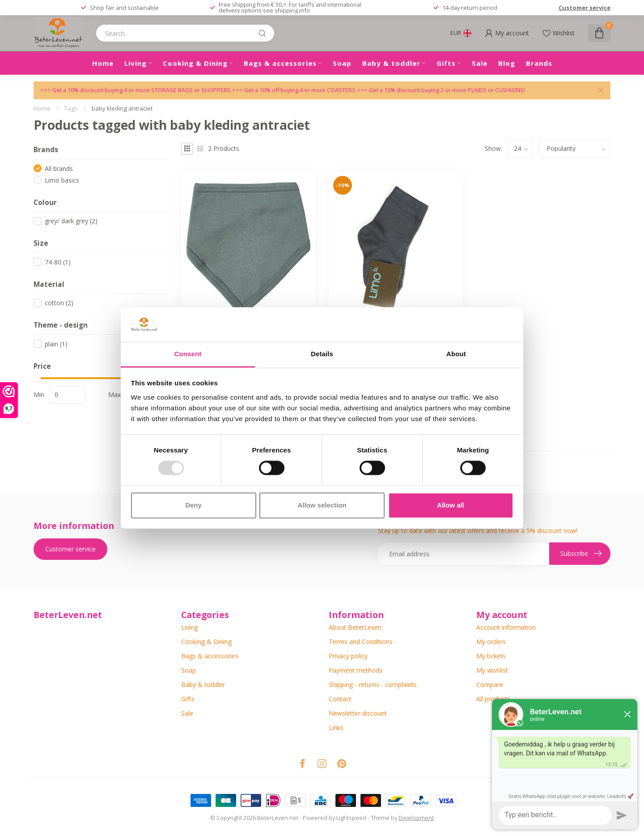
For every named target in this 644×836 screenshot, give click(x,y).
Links (336, 727)
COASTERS (342, 90)
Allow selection (322, 505)
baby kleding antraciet (122, 108)
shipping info (292, 10)
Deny (193, 505)
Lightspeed (351, 818)
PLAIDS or (481, 90)
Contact (340, 699)
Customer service (585, 8)
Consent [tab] (188, 354)
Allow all (451, 505)
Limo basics (62, 180)
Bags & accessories (280, 63)
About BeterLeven (355, 627)
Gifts (446, 63)
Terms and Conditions (361, 642)
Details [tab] (322, 354)
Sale (480, 63)
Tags (71, 108)
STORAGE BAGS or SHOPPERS (192, 90)
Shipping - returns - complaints (373, 685)
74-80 (58, 262)
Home (103, 63)
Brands (539, 63)
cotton (59, 303)
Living (136, 63)
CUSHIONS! (510, 90)
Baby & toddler (391, 63)
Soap (342, 63)
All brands (59, 168)
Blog (507, 63)
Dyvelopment (416, 818)
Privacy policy (348, 656)
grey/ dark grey (71, 221)
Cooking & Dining (195, 63)
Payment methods (356, 670)
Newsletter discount (358, 713)
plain (56, 344)
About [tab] (456, 354)
